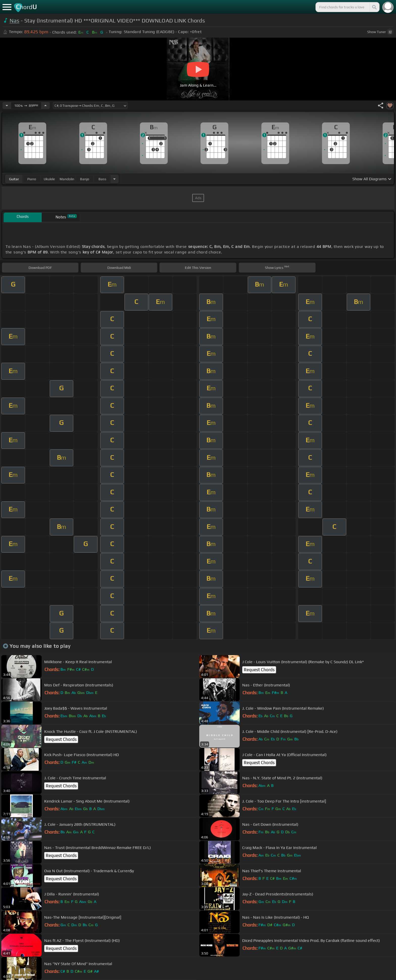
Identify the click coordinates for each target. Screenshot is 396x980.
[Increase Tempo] (45, 106)
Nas (15, 21)
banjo (85, 179)
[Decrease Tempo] (7, 106)
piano (32, 179)
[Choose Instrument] (114, 179)
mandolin (67, 179)
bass (102, 179)
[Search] (374, 7)
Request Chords (259, 670)
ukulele (49, 179)
